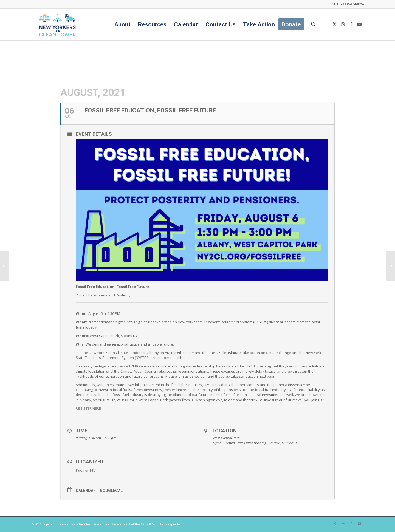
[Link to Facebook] (351, 24)
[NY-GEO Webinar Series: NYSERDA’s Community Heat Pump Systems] (391, 266)
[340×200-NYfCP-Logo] (59, 24)
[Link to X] (335, 24)
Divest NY (86, 471)
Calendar (86, 491)
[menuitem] (122, 24)
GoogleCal (111, 491)
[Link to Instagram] (343, 24)
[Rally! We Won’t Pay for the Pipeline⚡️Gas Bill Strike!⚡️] (4, 266)
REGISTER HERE (88, 408)
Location (225, 431)
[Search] (313, 24)
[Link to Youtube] (359, 24)
